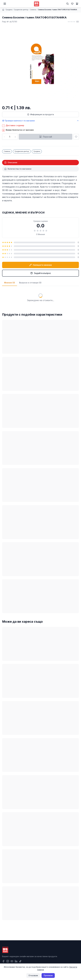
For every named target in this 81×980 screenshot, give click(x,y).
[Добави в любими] (76, 137)
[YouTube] (12, 961)
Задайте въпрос (41, 273)
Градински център (21, 10)
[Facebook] (3, 961)
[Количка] (77, 4)
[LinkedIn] (16, 961)
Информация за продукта (40, 114)
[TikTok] (20, 961)
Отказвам (33, 975)
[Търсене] (68, 4)
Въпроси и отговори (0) (30, 283)
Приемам (48, 975)
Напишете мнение (40, 265)
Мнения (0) (10, 283)
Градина (9, 10)
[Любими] (72, 4)
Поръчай (46, 137)
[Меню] (5, 4)
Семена (33, 10)
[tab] (40, 163)
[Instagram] (8, 961)
